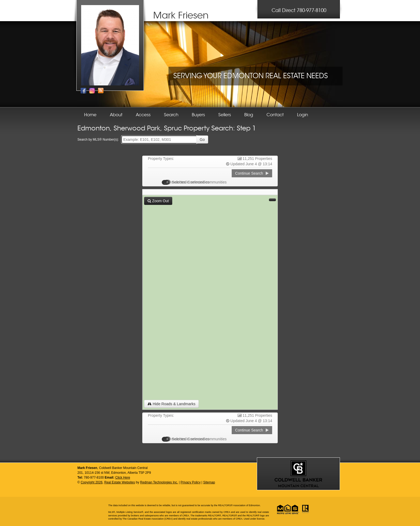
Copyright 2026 (91, 482)
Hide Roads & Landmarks (171, 404)
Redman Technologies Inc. (159, 482)
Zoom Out (158, 201)
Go (202, 140)
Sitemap (209, 482)
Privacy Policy (191, 482)
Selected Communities (188, 182)
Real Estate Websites (120, 482)
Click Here (123, 478)
